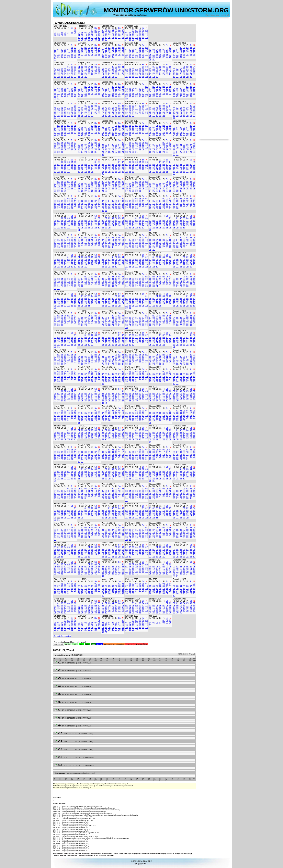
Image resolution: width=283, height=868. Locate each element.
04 (79, 33)
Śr (62, 28)
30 (65, 35)
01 (92, 30)
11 (79, 35)
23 (65, 33)
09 (96, 33)
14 (89, 35)
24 (68, 33)
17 (99, 35)
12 (82, 35)
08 (92, 33)
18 (79, 38)
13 (86, 35)
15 (92, 35)
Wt (58, 28)
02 (96, 30)
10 (99, 33)
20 (55, 33)
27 (55, 35)
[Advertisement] (214, 80)
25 (72, 33)
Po (55, 28)
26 (75, 33)
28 (58, 35)
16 (96, 35)
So (72, 28)
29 (62, 35)
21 (58, 33)
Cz (65, 28)
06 (86, 33)
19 (75, 30)
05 (82, 33)
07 (89, 33)
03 (99, 30)
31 (99, 40)
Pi (68, 28)
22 (62, 33)
